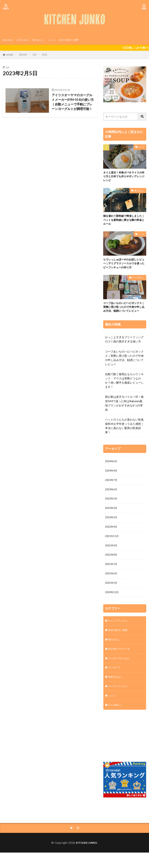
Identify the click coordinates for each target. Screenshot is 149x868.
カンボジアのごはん (121, 677)
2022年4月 (112, 539)
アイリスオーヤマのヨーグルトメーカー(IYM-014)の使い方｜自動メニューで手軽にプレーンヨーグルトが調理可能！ (73, 105)
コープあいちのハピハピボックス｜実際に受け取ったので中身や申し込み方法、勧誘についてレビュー (124, 312)
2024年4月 (112, 479)
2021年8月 (112, 568)
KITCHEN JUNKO (87, 865)
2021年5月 (112, 598)
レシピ (57, 40)
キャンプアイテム (119, 638)
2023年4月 (112, 519)
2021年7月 (112, 579)
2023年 (23, 55)
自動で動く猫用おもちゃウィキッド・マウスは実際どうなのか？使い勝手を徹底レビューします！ (124, 388)
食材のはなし (116, 697)
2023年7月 (112, 489)
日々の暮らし (138, 280)
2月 (34, 55)
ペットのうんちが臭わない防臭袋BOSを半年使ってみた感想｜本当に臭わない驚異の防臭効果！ (124, 433)
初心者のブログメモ (121, 667)
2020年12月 (113, 608)
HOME (10, 55)
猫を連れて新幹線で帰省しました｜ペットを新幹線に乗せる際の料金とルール (124, 221)
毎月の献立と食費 (76, 40)
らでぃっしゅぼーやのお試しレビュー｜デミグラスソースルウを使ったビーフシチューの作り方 (124, 265)
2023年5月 (112, 509)
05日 (45, 55)
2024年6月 (112, 469)
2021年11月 (113, 549)
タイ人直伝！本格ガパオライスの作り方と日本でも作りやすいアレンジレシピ (124, 177)
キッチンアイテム (119, 707)
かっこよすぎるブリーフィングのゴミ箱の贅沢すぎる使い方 (124, 347)
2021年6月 (112, 588)
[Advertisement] (126, 758)
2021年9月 (112, 558)
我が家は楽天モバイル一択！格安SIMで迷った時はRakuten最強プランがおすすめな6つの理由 (124, 411)
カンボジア (115, 687)
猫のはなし (43, 40)
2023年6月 (112, 499)
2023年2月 (112, 529)
